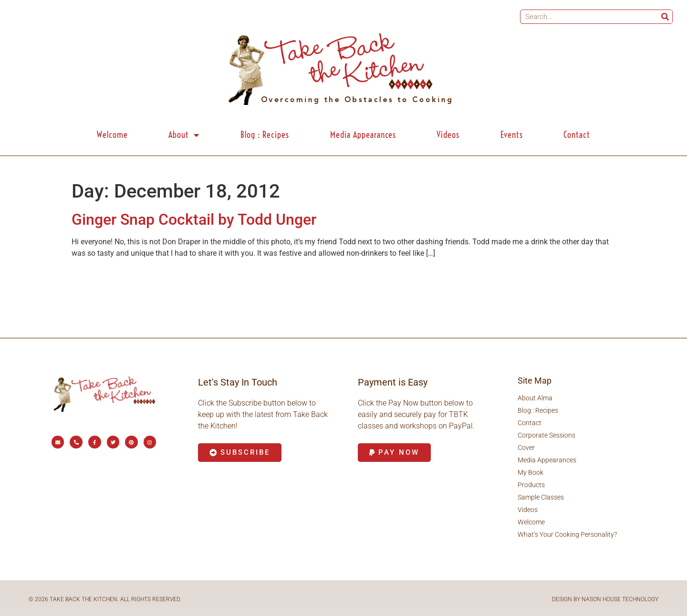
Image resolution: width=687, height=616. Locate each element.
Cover (526, 448)
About (184, 135)
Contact (577, 135)
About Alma (535, 398)
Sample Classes (541, 497)
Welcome (112, 135)
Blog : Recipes (265, 135)
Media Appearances (363, 135)
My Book (531, 472)
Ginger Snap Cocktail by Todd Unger (194, 219)
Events (512, 135)
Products (531, 485)
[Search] (665, 17)
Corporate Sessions (546, 435)
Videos (448, 135)
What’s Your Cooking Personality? (567, 534)
